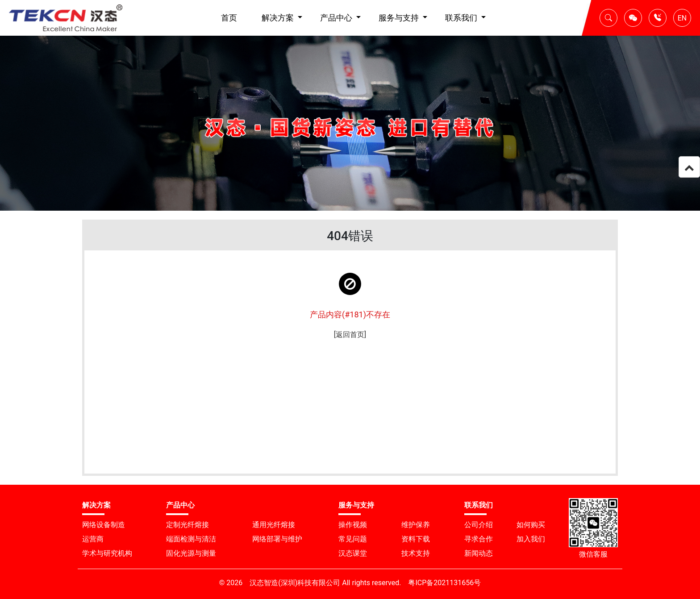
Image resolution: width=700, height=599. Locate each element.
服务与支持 (400, 18)
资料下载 (416, 539)
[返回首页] (350, 335)
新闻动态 (479, 553)
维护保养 (416, 525)
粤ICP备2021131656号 (444, 583)
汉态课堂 (353, 553)
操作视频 (353, 525)
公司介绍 (479, 525)
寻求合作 (479, 539)
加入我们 (531, 539)
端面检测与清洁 (191, 539)
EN (682, 18)
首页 (229, 18)
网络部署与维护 (277, 539)
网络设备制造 (104, 525)
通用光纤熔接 (274, 525)
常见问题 (353, 539)
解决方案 (279, 18)
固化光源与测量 (191, 553)
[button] (608, 18)
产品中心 (337, 18)
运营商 (93, 539)
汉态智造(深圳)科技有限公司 (295, 583)
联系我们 (462, 18)
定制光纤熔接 (187, 525)
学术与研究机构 (107, 553)
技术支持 (416, 553)
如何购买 (531, 525)
